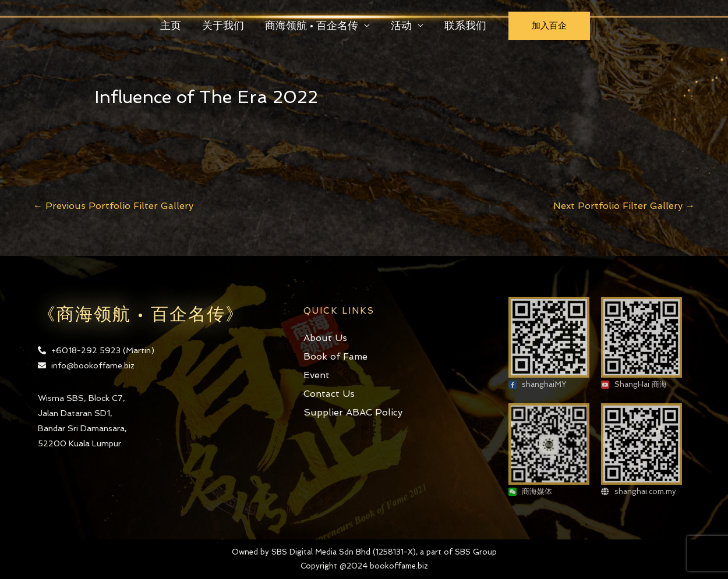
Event (317, 375)
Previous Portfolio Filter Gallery (113, 206)
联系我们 (465, 25)
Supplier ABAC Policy (353, 412)
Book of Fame (335, 356)
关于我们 (223, 25)
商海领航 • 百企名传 (312, 25)
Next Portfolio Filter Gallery (624, 206)
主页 (171, 25)
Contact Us (329, 394)
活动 (401, 25)
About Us (325, 338)
